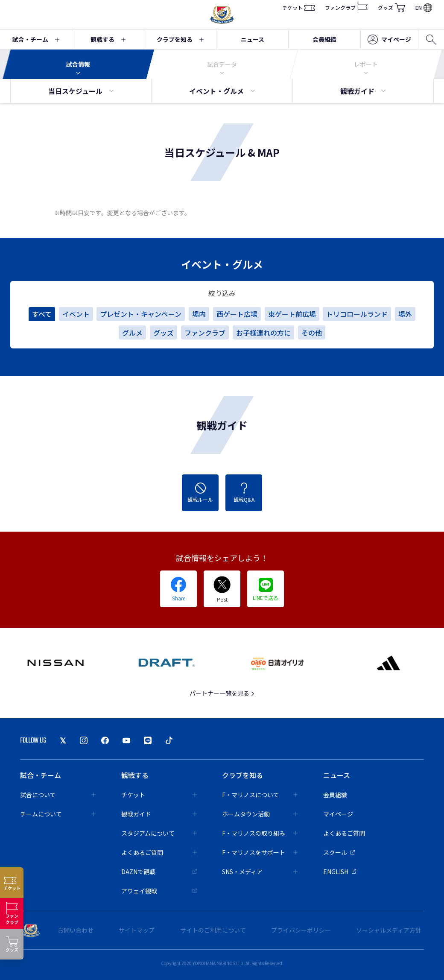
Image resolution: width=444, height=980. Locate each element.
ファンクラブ (346, 8)
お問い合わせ (76, 930)
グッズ (391, 8)
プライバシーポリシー (301, 930)
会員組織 (324, 39)
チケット (298, 8)
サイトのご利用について (213, 930)
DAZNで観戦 (159, 872)
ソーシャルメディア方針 (389, 930)
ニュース (253, 39)
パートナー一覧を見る (222, 693)
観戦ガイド (363, 91)
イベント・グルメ (222, 91)
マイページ (389, 40)
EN (424, 7)
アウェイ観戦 (159, 891)
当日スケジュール (81, 91)
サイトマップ (137, 930)
